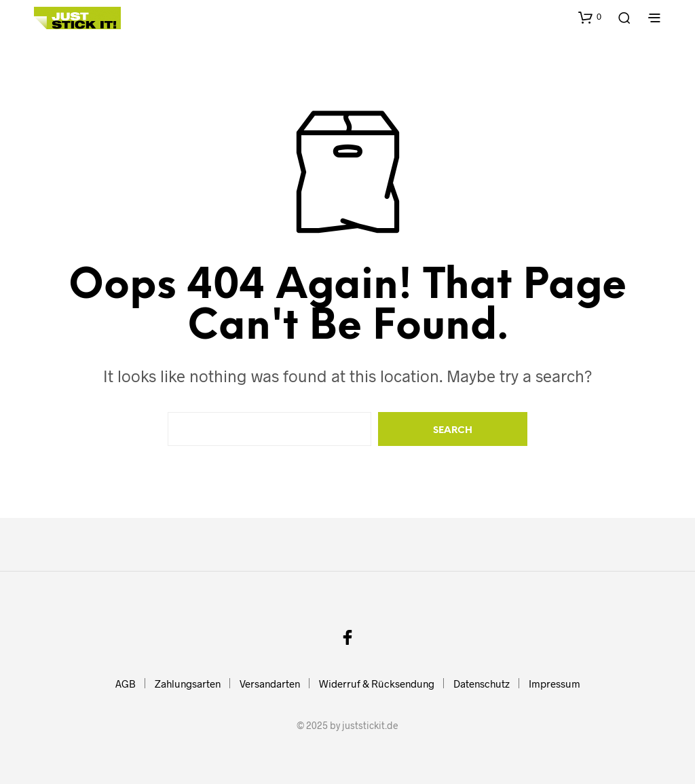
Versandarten (270, 684)
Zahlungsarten (188, 684)
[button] (590, 17)
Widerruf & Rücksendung (377, 684)
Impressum (555, 684)
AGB (126, 684)
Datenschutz (482, 684)
